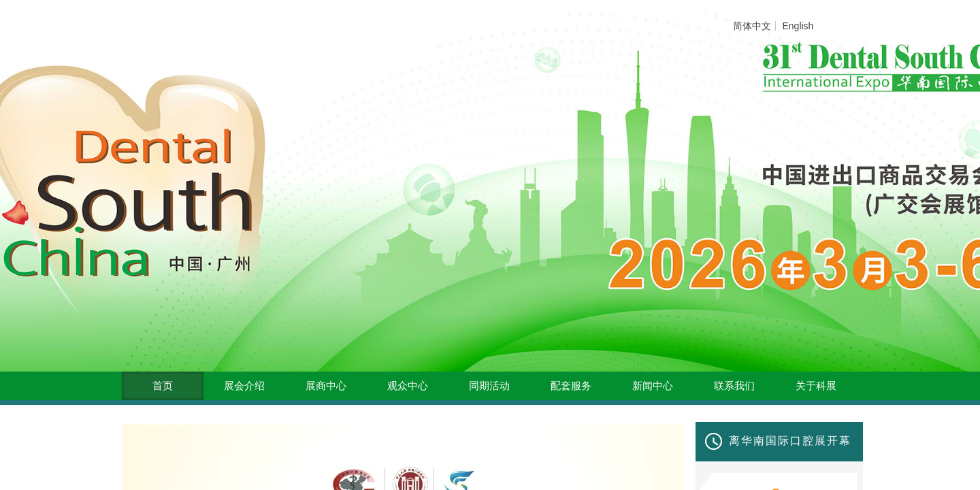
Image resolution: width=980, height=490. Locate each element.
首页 (163, 386)
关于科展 (816, 386)
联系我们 (734, 386)
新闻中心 (653, 386)
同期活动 (489, 386)
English (798, 26)
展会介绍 (244, 386)
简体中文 (752, 26)
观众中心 (408, 386)
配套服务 (571, 386)
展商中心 (326, 386)
